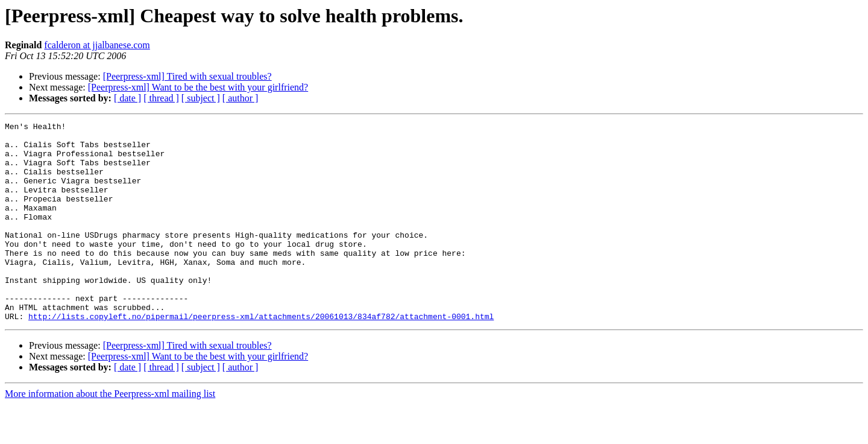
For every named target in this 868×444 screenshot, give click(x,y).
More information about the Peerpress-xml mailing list (110, 433)
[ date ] (127, 98)
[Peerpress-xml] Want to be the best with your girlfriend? (198, 87)
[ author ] (241, 98)
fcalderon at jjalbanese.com (97, 45)
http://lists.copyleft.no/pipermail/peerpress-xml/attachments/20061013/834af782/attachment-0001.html (261, 356)
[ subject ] (201, 98)
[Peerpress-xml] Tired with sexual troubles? (187, 76)
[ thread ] (161, 98)
